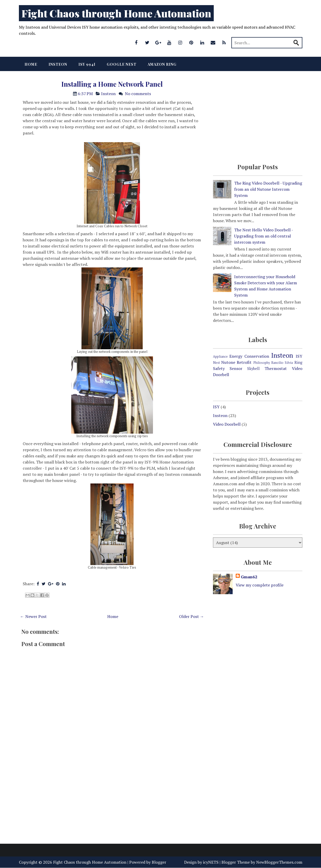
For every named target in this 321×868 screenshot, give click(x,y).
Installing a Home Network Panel (112, 84)
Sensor (236, 368)
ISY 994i (87, 64)
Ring (298, 362)
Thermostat (276, 368)
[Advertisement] (112, 798)
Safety (219, 368)
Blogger (159, 862)
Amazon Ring (162, 64)
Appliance (220, 357)
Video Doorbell (227, 424)
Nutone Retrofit (236, 362)
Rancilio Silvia (282, 363)
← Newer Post (33, 616)
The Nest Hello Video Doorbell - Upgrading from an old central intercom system (264, 236)
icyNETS (211, 862)
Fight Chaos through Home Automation (116, 13)
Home (31, 64)
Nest (216, 363)
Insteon (58, 64)
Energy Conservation (249, 356)
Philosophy (262, 363)
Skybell (253, 369)
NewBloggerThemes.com (279, 862)
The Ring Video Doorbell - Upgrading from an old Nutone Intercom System (268, 189)
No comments (138, 94)
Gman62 (249, 577)
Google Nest (122, 64)
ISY (299, 356)
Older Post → (192, 616)
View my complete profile (260, 585)
